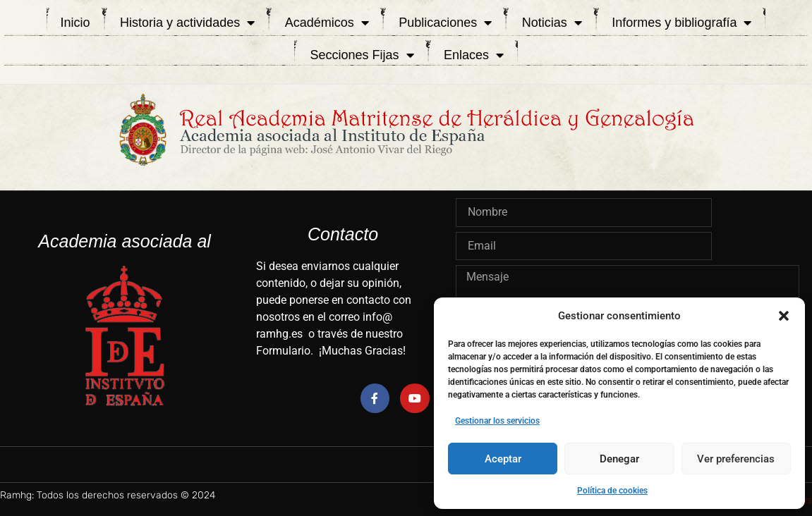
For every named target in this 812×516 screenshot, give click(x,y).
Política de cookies (612, 491)
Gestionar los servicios (497, 421)
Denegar (619, 459)
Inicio (75, 23)
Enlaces (474, 55)
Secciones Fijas (362, 55)
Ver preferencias (736, 459)
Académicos (327, 23)
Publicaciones (445, 23)
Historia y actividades (187, 23)
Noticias (552, 23)
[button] (784, 316)
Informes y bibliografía (681, 23)
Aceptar (503, 459)
